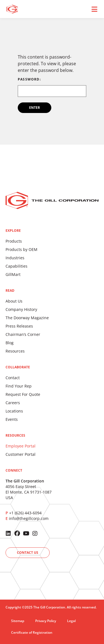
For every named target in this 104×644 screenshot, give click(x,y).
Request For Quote (23, 394)
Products (14, 241)
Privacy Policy (46, 621)
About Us (14, 301)
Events (12, 419)
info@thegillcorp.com (29, 518)
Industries (15, 258)
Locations (14, 411)
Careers (13, 403)
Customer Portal (21, 454)
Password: (52, 87)
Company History (21, 309)
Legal (71, 621)
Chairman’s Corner (23, 334)
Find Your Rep (19, 386)
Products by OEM (21, 249)
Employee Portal (21, 446)
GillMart (13, 274)
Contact (13, 378)
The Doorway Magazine (27, 318)
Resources (15, 351)
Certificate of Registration (32, 632)
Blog (10, 343)
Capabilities (17, 266)
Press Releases (19, 326)
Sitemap (18, 621)
